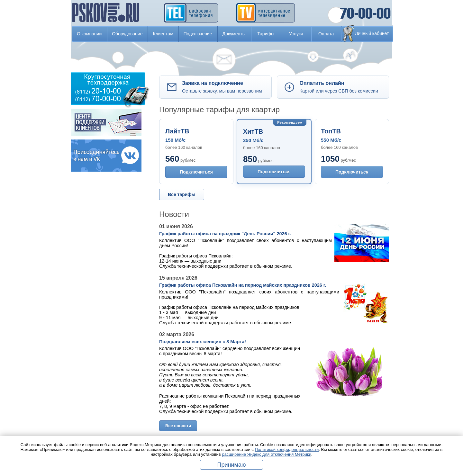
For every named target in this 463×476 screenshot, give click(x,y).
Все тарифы (182, 194)
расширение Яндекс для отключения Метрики (267, 454)
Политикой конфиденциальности (287, 449)
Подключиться (196, 172)
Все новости (178, 426)
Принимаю (232, 465)
